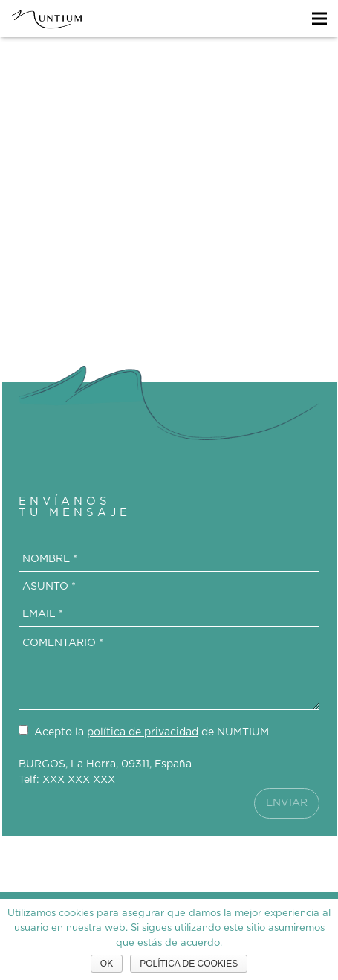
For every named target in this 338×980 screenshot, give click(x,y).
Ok (107, 964)
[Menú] (319, 19)
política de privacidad (143, 732)
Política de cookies (189, 964)
